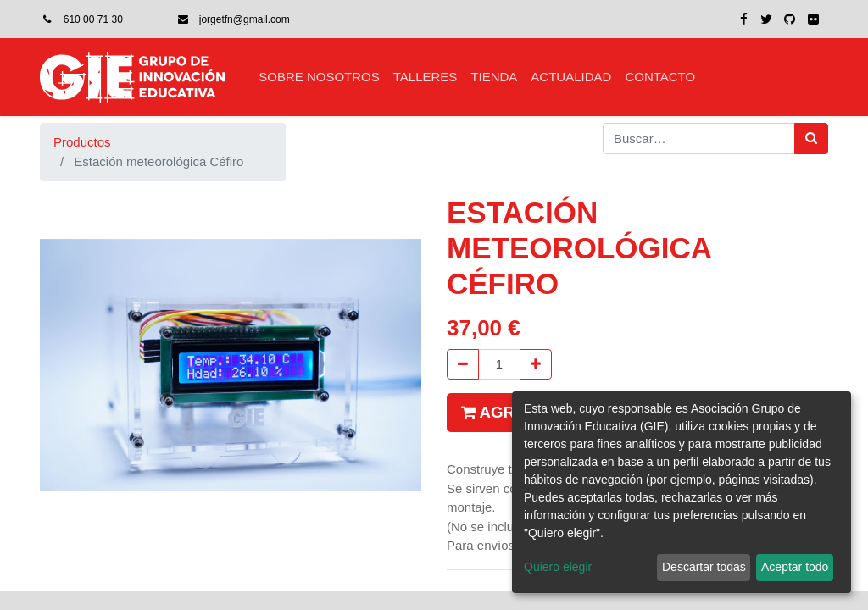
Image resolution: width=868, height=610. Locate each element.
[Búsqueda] (811, 139)
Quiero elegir (558, 567)
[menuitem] (319, 78)
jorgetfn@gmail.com (245, 19)
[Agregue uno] (536, 365)
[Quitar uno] (463, 365)
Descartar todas (704, 567)
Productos (82, 142)
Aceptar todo (795, 567)
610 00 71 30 (93, 19)
